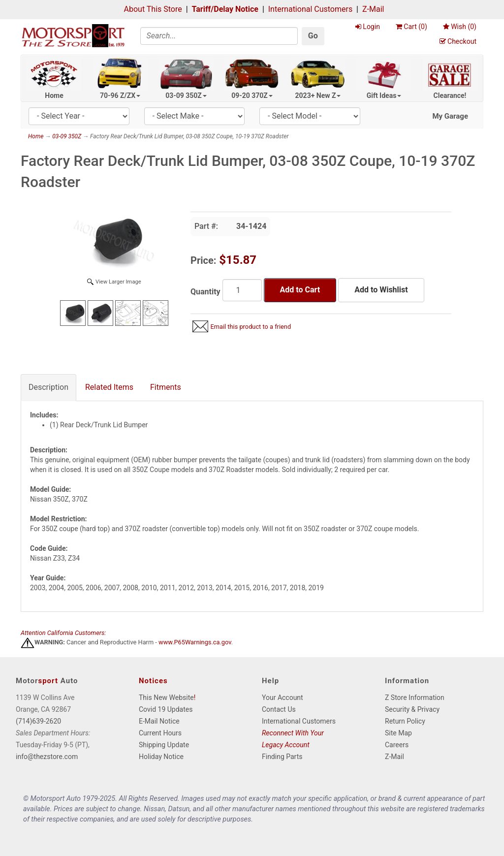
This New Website (166, 697)
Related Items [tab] (109, 387)
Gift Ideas (384, 95)
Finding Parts (282, 757)
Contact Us (279, 709)
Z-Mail (373, 9)
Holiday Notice (161, 757)
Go (313, 36)
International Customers (310, 9)
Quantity (205, 292)
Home (54, 95)
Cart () (411, 27)
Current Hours (160, 733)
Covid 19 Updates (166, 709)
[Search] (219, 36)
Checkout (458, 41)
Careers (397, 745)
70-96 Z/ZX (120, 95)
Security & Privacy (412, 709)
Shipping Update (164, 745)
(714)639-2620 (38, 721)
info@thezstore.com (47, 757)
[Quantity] (242, 290)
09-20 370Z (252, 95)
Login (368, 27)
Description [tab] (48, 387)
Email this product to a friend (251, 327)
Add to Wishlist (381, 290)
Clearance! (450, 95)
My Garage (450, 116)
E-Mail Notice (159, 721)
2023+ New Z (318, 95)
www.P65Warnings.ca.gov (195, 642)
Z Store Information (415, 697)
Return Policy (405, 721)
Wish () (460, 27)
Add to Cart (300, 290)
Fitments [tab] (166, 387)
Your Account (283, 697)
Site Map (398, 733)
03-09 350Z (186, 95)
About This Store (153, 9)
